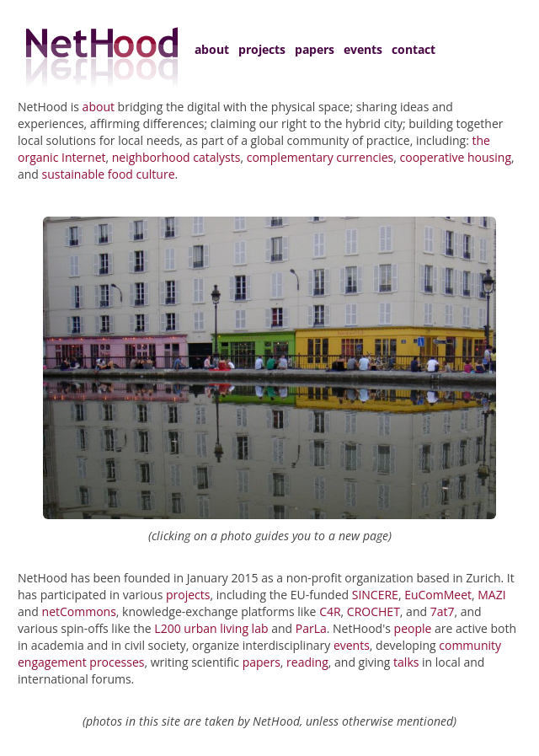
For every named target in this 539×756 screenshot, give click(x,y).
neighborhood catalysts (176, 157)
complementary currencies (320, 157)
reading (307, 662)
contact (414, 49)
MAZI (491, 595)
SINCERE (375, 595)
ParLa (311, 628)
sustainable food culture (109, 174)
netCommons (79, 611)
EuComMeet (438, 595)
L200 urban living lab (211, 628)
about (212, 49)
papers (315, 49)
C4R (330, 611)
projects (262, 49)
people (413, 628)
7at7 (443, 611)
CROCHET (374, 611)
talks (406, 662)
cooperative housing (456, 157)
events (363, 49)
